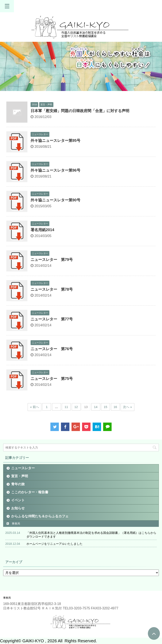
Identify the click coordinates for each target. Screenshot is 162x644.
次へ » (128, 407)
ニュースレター (23, 468)
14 (96, 407)
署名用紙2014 (42, 230)
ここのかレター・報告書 (30, 492)
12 (76, 407)
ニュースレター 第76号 (52, 349)
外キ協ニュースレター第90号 (55, 200)
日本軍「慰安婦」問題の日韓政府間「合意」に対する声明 (80, 111)
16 (115, 407)
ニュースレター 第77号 (52, 319)
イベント (18, 500)
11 (66, 407)
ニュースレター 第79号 (52, 260)
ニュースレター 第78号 (52, 289)
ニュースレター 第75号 (52, 379)
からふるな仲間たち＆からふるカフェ (40, 516)
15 (106, 407)
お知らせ (18, 508)
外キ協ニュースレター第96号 (55, 170)
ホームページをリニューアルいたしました (54, 544)
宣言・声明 (20, 476)
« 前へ (34, 407)
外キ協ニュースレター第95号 (55, 141)
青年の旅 (18, 484)
